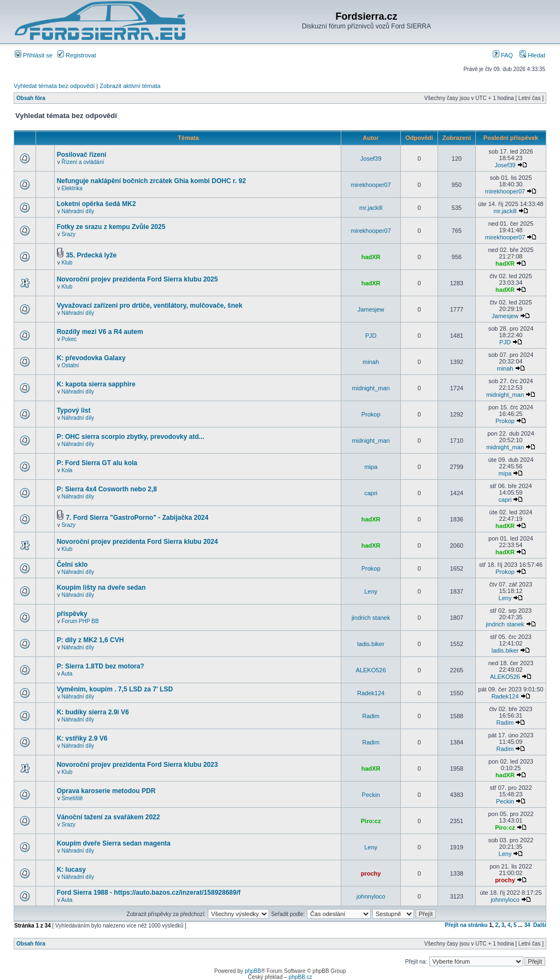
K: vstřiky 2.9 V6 (82, 738)
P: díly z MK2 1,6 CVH (91, 640)
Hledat (532, 55)
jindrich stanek (371, 618)
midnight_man (371, 388)
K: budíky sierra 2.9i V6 (93, 712)
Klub (67, 263)
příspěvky (72, 614)
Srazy (68, 234)
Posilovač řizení (82, 155)
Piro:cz (371, 821)
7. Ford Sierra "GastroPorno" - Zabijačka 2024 (137, 518)
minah (371, 362)
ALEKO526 (371, 670)
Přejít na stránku (466, 925)
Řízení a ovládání (83, 162)
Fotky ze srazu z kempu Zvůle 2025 (111, 227)
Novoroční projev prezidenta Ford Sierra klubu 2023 (138, 765)
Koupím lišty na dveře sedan (101, 588)
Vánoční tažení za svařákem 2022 (109, 817)
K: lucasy (71, 870)
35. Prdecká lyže (91, 255)
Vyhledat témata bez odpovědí (54, 86)
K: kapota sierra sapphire (96, 384)
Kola (67, 470)
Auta (67, 674)
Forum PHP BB (80, 621)
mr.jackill (371, 208)
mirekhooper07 (371, 185)
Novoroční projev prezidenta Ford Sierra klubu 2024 (138, 542)
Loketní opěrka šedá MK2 (97, 204)
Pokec (69, 339)
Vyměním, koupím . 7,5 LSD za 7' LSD (115, 689)
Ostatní (70, 365)
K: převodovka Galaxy (91, 358)
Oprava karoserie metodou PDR (106, 791)
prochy (371, 873)
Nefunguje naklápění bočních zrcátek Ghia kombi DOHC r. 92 (151, 181)
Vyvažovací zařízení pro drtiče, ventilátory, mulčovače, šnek (150, 306)
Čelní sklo (72, 565)
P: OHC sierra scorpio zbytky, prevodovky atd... (131, 437)
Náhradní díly (77, 211)
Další (540, 925)
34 (527, 925)
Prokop (371, 414)
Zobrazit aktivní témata (130, 86)
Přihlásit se (34, 55)
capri (371, 493)
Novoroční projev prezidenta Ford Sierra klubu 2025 (138, 279)
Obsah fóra (31, 98)
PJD (371, 336)
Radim (371, 716)
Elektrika (72, 188)
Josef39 (371, 159)
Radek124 (371, 693)
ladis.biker (371, 644)
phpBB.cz (301, 977)
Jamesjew (371, 309)
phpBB (253, 971)
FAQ (503, 55)
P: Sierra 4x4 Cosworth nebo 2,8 (107, 489)
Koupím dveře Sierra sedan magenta (114, 843)
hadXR (371, 257)
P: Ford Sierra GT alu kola (97, 463)
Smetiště (72, 798)
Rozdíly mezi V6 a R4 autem (100, 332)
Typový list (74, 410)
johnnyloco (371, 896)
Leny (371, 591)
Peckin (371, 795)
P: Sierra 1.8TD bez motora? (101, 666)
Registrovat (77, 55)
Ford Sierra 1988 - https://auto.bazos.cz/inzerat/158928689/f (149, 893)
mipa (371, 467)
